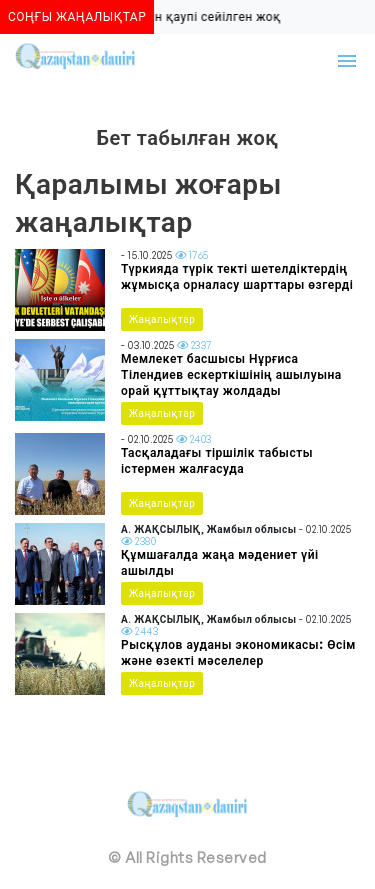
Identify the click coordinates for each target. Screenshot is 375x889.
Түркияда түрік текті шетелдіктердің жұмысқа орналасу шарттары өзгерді (237, 276)
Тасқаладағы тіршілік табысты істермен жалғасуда (217, 460)
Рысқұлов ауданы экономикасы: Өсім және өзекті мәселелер (238, 652)
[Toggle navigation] (347, 61)
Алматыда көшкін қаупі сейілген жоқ (168, 16)
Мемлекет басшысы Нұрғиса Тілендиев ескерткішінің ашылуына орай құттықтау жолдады (231, 374)
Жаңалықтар (162, 319)
